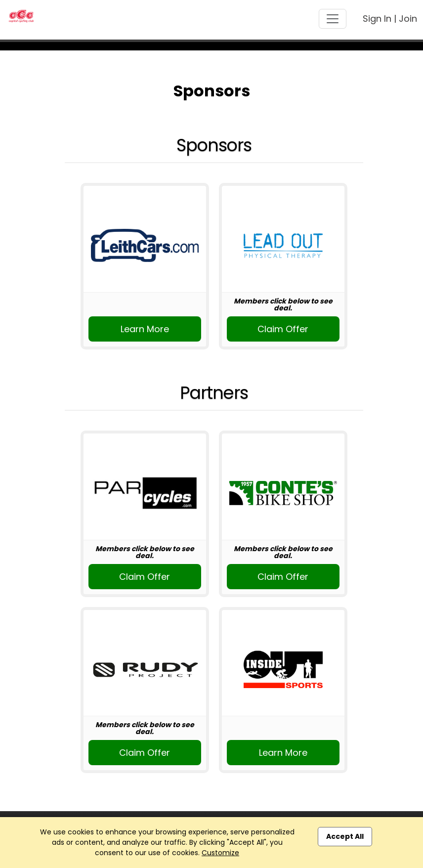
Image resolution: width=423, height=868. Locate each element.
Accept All (345, 836)
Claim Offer (283, 329)
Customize (220, 853)
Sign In (377, 19)
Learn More (145, 329)
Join (408, 19)
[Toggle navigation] (333, 19)
